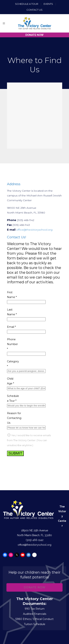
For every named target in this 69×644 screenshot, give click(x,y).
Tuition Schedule (35, 624)
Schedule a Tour (27, 4)
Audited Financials (35, 614)
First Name (12, 295)
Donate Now (35, 587)
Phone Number (12, 344)
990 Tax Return (35, 609)
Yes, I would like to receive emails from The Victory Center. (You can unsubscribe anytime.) (29, 440)
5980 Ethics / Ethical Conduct (34, 619)
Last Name (12, 312)
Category (13, 364)
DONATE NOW (34, 35)
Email (11, 327)
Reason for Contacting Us (14, 418)
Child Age (10, 381)
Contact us (34, 10)
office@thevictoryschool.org (34, 230)
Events (49, 4)
